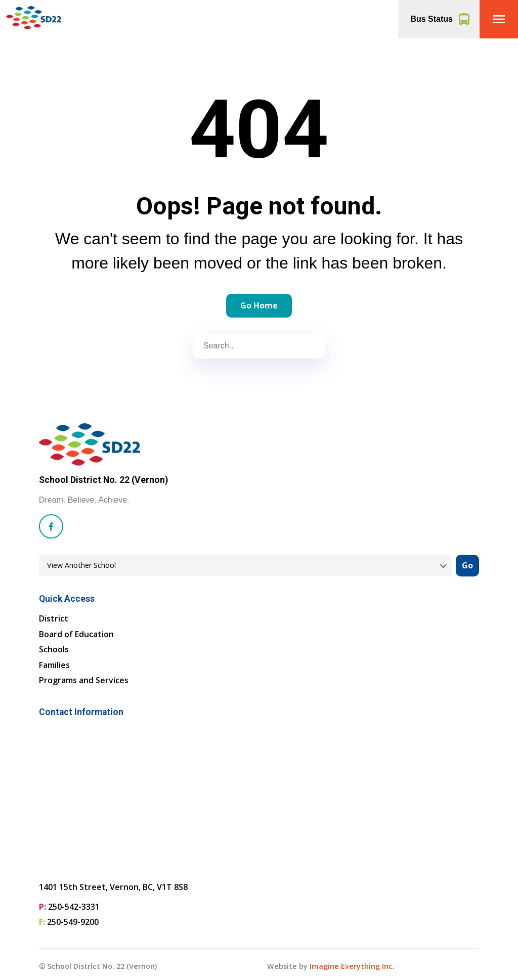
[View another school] (245, 566)
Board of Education (76, 634)
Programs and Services (84, 680)
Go (467, 565)
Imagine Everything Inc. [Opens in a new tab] (352, 966)
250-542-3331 (74, 907)
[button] (499, 19)
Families (54, 665)
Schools (54, 649)
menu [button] (499, 19)
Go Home (259, 305)
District (54, 618)
